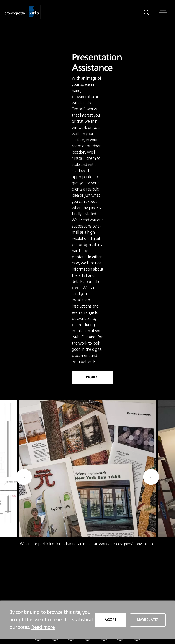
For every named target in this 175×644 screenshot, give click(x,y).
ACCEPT (111, 620)
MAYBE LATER (148, 620)
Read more (43, 627)
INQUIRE (92, 377)
